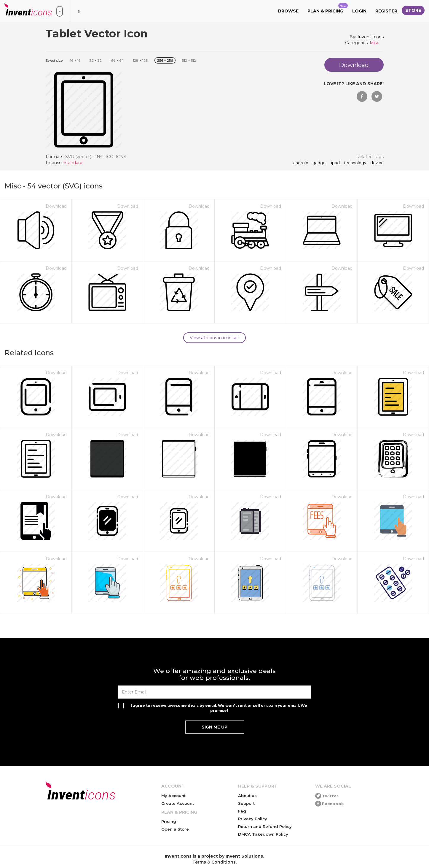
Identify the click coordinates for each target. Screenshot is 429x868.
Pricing (169, 821)
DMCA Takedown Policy (263, 834)
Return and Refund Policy (265, 826)
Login (359, 11)
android (301, 163)
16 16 (75, 60)
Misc (374, 43)
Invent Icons (371, 37)
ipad (335, 163)
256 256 (165, 60)
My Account (173, 796)
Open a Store (175, 829)
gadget (320, 163)
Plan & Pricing (328, 8)
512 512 (189, 60)
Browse (288, 11)
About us (247, 796)
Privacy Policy (253, 819)
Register (386, 11)
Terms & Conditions (214, 862)
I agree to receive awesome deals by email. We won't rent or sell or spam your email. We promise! (219, 708)
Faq (242, 811)
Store (413, 10)
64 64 (117, 60)
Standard (73, 163)
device (377, 163)
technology (355, 163)
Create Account (178, 803)
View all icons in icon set (214, 338)
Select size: (55, 60)
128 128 (140, 60)
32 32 (96, 60)
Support (246, 803)
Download (56, 206)
